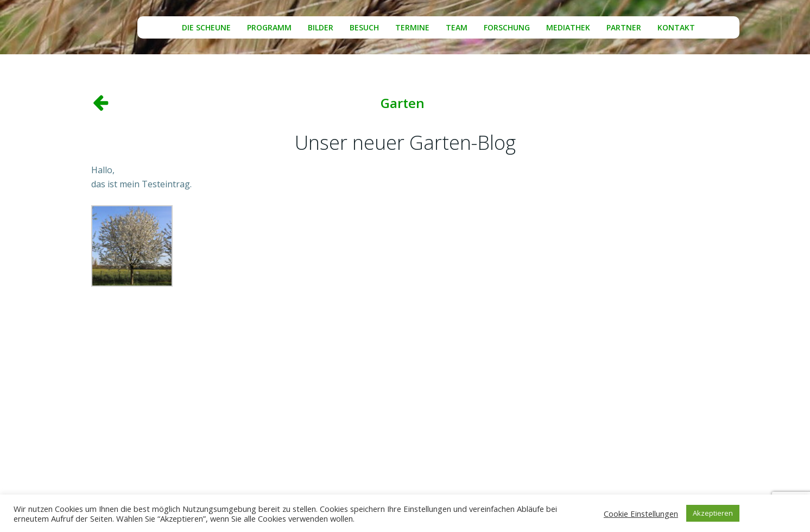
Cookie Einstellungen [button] (641, 514)
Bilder (321, 27)
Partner (624, 27)
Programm (269, 27)
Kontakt (676, 27)
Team (457, 27)
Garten (403, 103)
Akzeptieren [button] (713, 513)
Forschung (507, 27)
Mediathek (568, 27)
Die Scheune (206, 27)
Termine (412, 27)
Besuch (364, 27)
